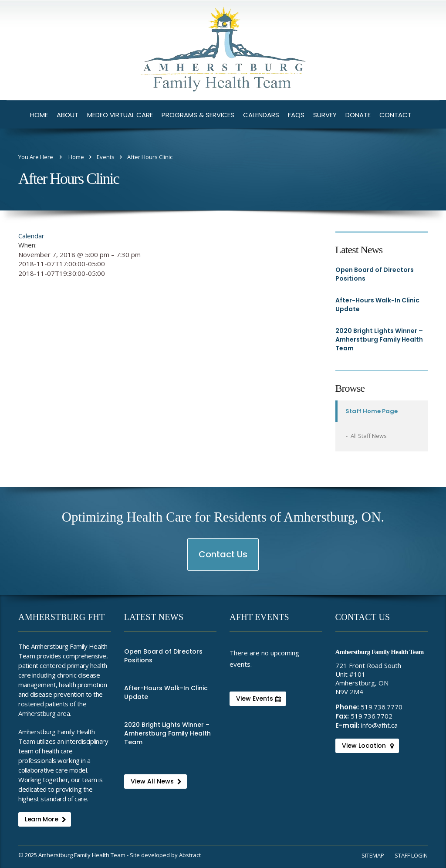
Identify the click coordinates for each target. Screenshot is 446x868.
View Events (258, 698)
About (68, 115)
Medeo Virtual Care (120, 115)
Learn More (45, 819)
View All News (156, 781)
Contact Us (223, 559)
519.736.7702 (372, 716)
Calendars (261, 115)
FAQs (296, 115)
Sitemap (373, 855)
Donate (358, 115)
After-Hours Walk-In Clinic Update (377, 305)
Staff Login (411, 855)
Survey (325, 115)
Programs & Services (198, 115)
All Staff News (369, 436)
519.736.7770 (382, 707)
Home (39, 115)
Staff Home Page (372, 411)
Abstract (190, 855)
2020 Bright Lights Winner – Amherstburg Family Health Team (379, 339)
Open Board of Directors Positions (375, 274)
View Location (368, 746)
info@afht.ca (379, 725)
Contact (395, 115)
